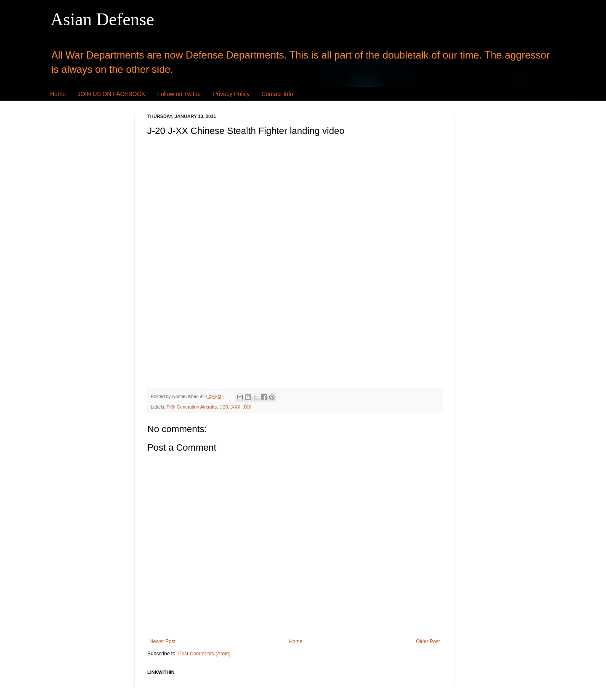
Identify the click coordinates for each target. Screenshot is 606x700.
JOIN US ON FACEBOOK (111, 94)
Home (58, 94)
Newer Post (162, 641)
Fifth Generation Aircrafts (192, 407)
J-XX (235, 407)
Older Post (428, 641)
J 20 (223, 407)
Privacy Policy (231, 94)
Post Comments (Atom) (204, 654)
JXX (247, 407)
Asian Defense (102, 19)
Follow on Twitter (179, 94)
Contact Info (277, 94)
